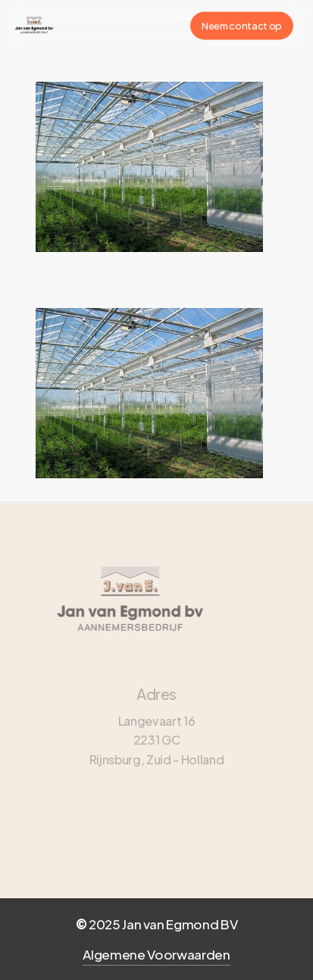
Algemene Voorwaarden (156, 954)
